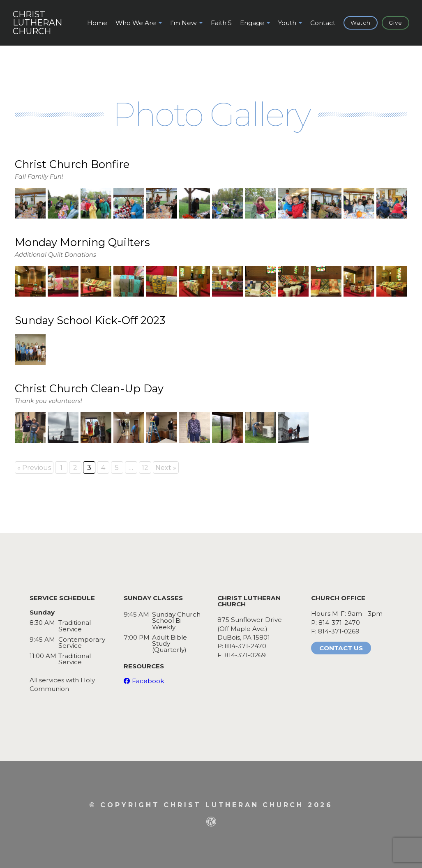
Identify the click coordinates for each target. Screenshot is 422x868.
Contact (323, 23)
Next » (166, 468)
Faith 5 (221, 23)
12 (145, 468)
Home (97, 23)
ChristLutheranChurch (37, 23)
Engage (252, 23)
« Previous (34, 468)
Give (395, 23)
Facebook (148, 681)
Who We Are (136, 23)
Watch (361, 23)
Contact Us (341, 648)
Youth (287, 23)
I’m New (183, 23)
